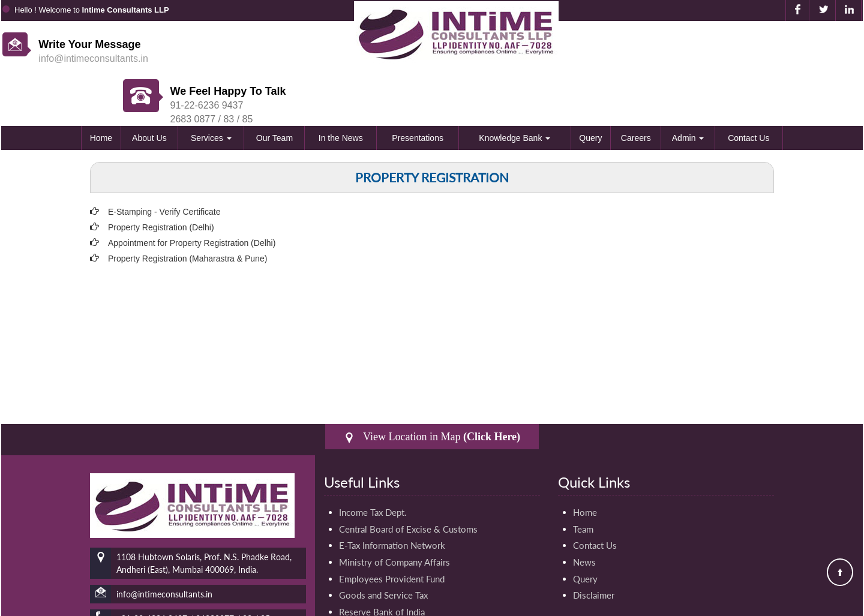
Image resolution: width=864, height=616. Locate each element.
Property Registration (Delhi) (161, 181)
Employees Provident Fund (392, 533)
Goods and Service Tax (383, 549)
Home (101, 91)
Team (583, 482)
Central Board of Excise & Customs (408, 482)
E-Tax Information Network (392, 499)
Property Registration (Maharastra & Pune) (187, 212)
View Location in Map (432, 390)
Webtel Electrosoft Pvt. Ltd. (818, 604)
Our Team (274, 91)
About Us (149, 91)
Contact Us (748, 91)
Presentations (418, 91)
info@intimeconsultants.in (93, 58)
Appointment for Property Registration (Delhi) (192, 196)
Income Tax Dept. (373, 465)
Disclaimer (594, 549)
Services (211, 91)
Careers (636, 91)
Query (590, 91)
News (584, 516)
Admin (688, 91)
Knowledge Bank (514, 91)
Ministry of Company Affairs (394, 516)
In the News (341, 91)
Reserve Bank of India (382, 566)
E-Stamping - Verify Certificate (164, 165)
